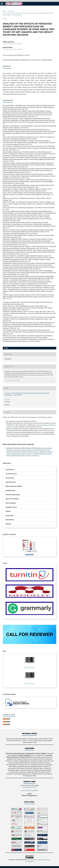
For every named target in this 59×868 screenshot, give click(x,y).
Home (5, 11)
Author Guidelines (11, 503)
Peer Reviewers (10, 470)
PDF (7, 348)
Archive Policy (10, 515)
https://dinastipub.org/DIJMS (29, 790)
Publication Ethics (11, 482)
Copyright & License (11, 507)
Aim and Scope (10, 478)
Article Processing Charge (13, 495)
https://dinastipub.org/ (30, 787)
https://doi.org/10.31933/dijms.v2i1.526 (18, 55)
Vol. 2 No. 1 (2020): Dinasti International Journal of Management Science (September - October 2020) (28, 14)
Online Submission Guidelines (14, 486)
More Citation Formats (13, 380)
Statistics (8, 511)
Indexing (8, 524)
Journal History (10, 520)
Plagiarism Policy (10, 490)
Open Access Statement (12, 499)
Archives (11, 11)
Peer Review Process (11, 474)
